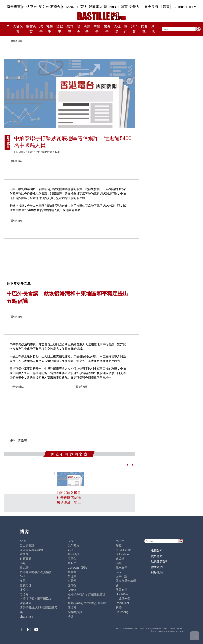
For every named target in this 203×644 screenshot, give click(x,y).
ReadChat (122, 603)
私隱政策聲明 (160, 562)
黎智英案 (31, 29)
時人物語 (73, 554)
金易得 (72, 581)
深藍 (119, 545)
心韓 (104, 7)
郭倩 (71, 550)
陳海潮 (72, 608)
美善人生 (136, 7)
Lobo (119, 572)
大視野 (117, 29)
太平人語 (122, 576)
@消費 (134, 29)
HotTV (191, 7)
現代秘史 (73, 545)
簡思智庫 (122, 590)
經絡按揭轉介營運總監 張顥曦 (87, 603)
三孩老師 (26, 585)
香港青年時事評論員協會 (36, 572)
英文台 (44, 7)
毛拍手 (120, 541)
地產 (78, 29)
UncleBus (122, 594)
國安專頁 (14, 7)
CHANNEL (71, 7)
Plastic (114, 7)
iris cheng (122, 612)
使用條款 (157, 556)
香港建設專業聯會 (31, 550)
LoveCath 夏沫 (77, 568)
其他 (153, 29)
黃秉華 (72, 572)
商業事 (87, 29)
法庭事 (60, 29)
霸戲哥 (24, 568)
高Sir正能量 (123, 550)
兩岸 (126, 29)
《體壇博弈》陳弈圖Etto (36, 599)
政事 (41, 29)
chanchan (26, 617)
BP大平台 (29, 7)
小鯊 (23, 563)
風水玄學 (122, 568)
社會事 (50, 29)
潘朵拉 (24, 590)
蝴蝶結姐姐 (75, 612)
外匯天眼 (26, 559)
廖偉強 (72, 585)
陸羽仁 (72, 559)
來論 (119, 608)
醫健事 (107, 29)
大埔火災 (18, 29)
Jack (23, 576)
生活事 (165, 7)
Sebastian (122, 554)
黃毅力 (72, 563)
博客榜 (144, 29)
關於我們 (157, 573)
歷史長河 (151, 7)
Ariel (23, 541)
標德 (71, 617)
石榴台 (55, 7)
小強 (119, 563)
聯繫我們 (157, 567)
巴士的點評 (27, 545)
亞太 (84, 7)
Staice (72, 590)
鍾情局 (24, 554)
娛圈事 (94, 7)
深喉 (71, 541)
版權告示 (157, 550)
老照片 (24, 594)
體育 (124, 7)
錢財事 (70, 29)
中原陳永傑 (123, 599)
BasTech (178, 7)
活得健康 (26, 603)
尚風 (23, 581)
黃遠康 (72, 576)
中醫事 (97, 29)
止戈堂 (120, 559)
